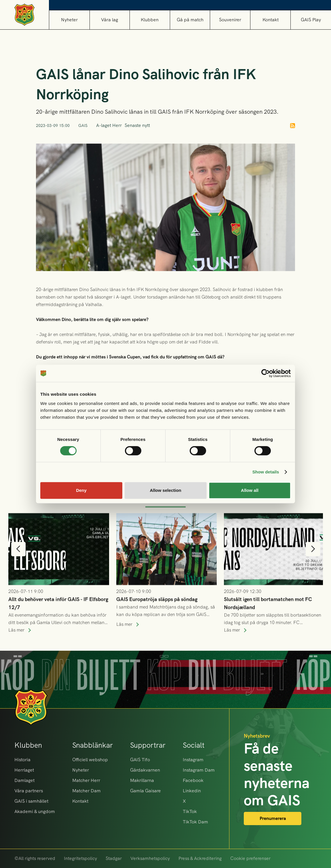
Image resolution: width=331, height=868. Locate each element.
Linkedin (192, 791)
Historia (22, 760)
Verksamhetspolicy (150, 858)
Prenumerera (273, 818)
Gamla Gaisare (145, 791)
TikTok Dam (195, 822)
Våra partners (29, 791)
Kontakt (271, 20)
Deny (81, 490)
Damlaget (24, 780)
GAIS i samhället (31, 801)
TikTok (190, 811)
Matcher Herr (86, 780)
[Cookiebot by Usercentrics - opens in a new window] (266, 373)
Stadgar (114, 858)
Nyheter (69, 20)
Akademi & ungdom (35, 811)
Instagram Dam (199, 770)
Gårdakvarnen (145, 770)
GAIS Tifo (140, 760)
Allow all (250, 490)
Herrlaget (24, 770)
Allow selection (165, 490)
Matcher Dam (86, 791)
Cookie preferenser (250, 858)
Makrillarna (142, 780)
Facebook (193, 780)
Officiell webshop (90, 760)
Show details (266, 472)
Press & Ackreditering (200, 858)
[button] (110, 20)
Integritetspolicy (80, 858)
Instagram (193, 760)
